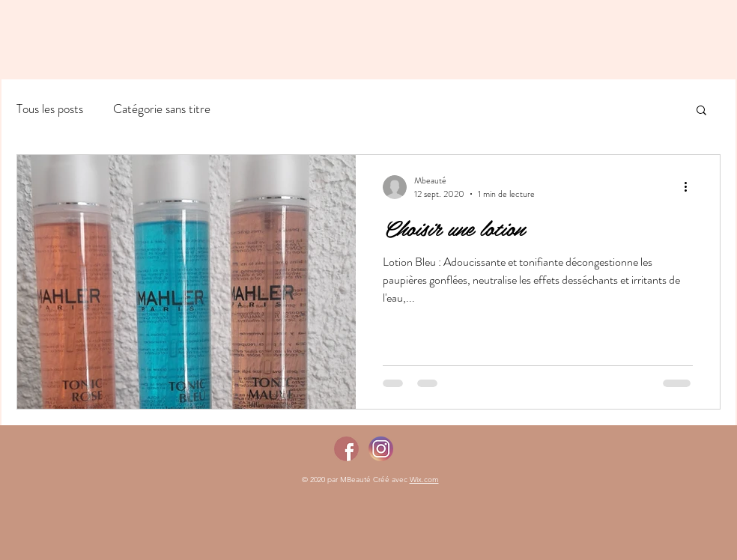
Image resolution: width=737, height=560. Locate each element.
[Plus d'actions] (691, 187)
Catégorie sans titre (162, 109)
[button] (701, 111)
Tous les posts (50, 109)
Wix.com (424, 480)
